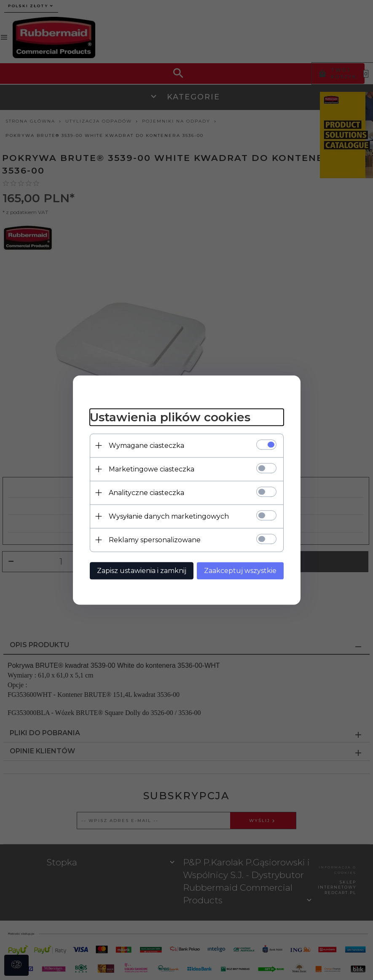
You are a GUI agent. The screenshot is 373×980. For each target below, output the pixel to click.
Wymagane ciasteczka (146, 446)
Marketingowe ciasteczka (152, 469)
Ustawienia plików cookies (170, 417)
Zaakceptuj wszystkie (240, 571)
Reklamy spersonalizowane (155, 540)
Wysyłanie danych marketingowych (169, 516)
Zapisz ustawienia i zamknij (142, 571)
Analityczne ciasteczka (146, 493)
